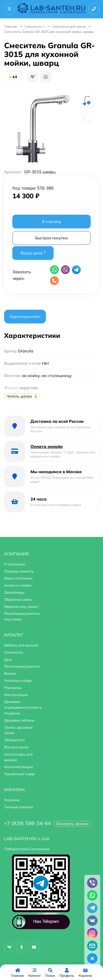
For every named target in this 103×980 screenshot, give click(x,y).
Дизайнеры (14, 592)
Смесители (33, 26)
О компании (15, 564)
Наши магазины (18, 578)
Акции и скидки (18, 585)
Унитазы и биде (18, 680)
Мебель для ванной (21, 645)
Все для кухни (16, 747)
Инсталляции (16, 695)
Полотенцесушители (22, 666)
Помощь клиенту (19, 571)
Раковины (13, 688)
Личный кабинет (19, 807)
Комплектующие (19, 767)
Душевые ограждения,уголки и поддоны (23, 707)
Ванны (10, 673)
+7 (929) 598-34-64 (27, 823)
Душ (8, 659)
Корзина (12, 800)
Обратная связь (18, 599)
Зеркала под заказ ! (22, 607)
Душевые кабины (19, 720)
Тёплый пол (14, 740)
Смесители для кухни (69, 26)
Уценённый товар (20, 774)
